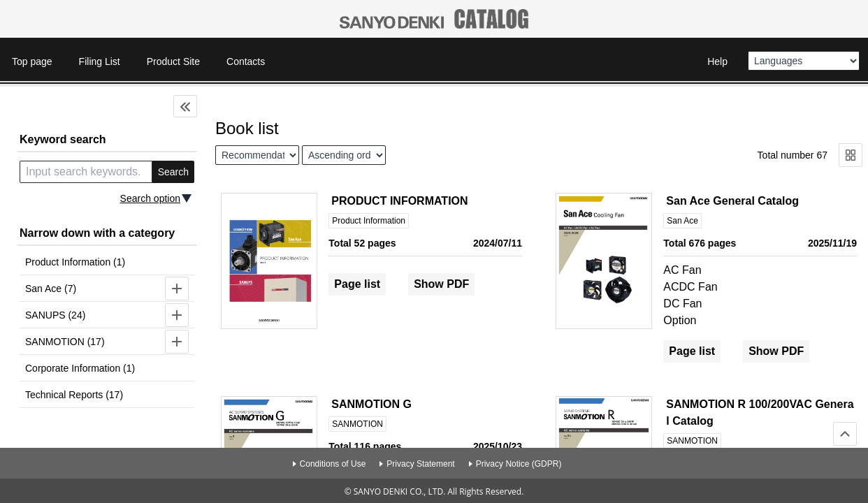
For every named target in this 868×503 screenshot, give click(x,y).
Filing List (100, 61)
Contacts (246, 61)
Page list (357, 284)
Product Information (369, 221)
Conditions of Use (333, 464)
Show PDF (441, 284)
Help (717, 61)
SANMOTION (357, 424)
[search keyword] (86, 172)
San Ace (682, 221)
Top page (32, 61)
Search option (150, 198)
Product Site (173, 61)
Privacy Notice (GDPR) (519, 464)
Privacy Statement (420, 464)
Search (173, 172)
